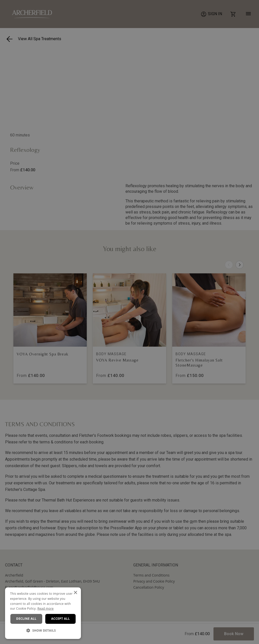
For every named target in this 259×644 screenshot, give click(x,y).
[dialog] (43, 613)
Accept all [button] (60, 619)
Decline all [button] (26, 619)
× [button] (75, 593)
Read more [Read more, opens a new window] (46, 609)
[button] (43, 631)
